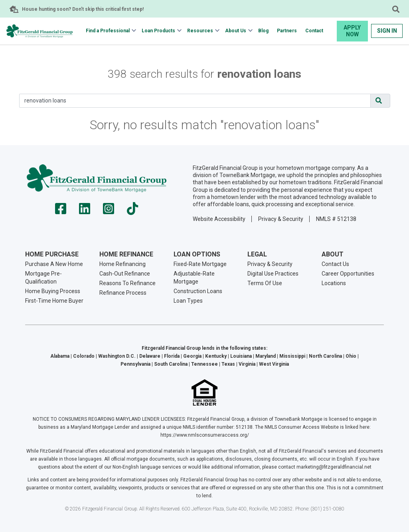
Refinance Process (123, 293)
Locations (334, 283)
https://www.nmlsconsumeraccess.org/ (205, 435)
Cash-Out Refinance (125, 274)
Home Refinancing (123, 264)
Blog (263, 31)
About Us (236, 31)
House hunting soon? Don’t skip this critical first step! (83, 9)
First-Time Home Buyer (54, 301)
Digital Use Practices (273, 274)
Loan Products (158, 31)
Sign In (387, 31)
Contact (314, 31)
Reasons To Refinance (127, 283)
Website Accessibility (219, 219)
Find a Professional (108, 31)
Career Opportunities (348, 274)
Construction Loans (198, 291)
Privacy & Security (281, 219)
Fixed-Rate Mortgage (200, 264)
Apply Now (352, 31)
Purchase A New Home (54, 264)
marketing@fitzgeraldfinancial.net (334, 467)
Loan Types (188, 301)
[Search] (195, 101)
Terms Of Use (265, 283)
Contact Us (335, 264)
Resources (200, 31)
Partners (287, 31)
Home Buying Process (53, 291)
